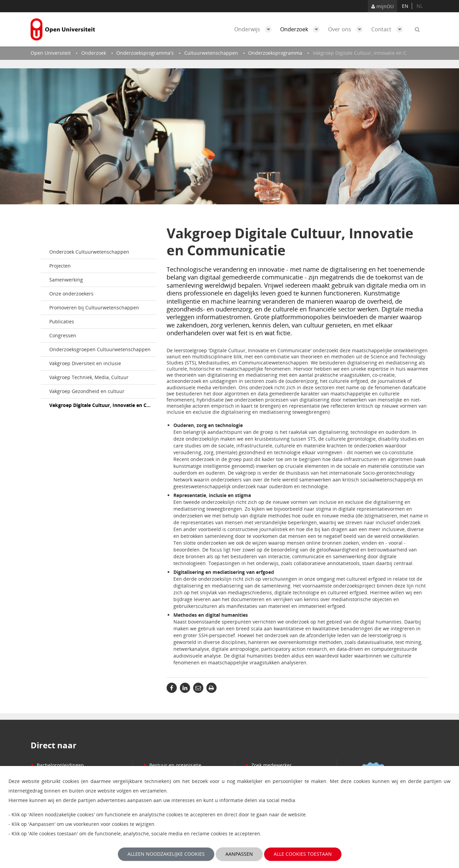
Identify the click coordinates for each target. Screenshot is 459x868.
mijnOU (382, 6)
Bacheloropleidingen (57, 765)
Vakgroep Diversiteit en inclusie (85, 363)
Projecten (60, 266)
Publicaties (62, 321)
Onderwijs (255, 29)
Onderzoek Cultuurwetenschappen (89, 252)
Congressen (63, 335)
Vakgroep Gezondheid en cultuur (87, 391)
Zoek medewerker (268, 765)
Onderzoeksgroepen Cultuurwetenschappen (100, 349)
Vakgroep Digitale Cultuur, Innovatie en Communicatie (103, 405)
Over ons (347, 29)
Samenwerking (66, 280)
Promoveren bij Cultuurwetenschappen (94, 308)
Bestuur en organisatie (172, 765)
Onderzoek (302, 29)
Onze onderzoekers (71, 294)
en (405, 6)
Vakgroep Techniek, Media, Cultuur (89, 377)
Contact (389, 29)
